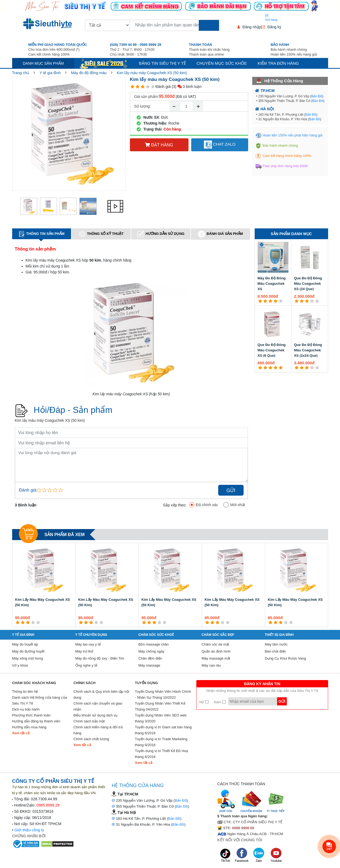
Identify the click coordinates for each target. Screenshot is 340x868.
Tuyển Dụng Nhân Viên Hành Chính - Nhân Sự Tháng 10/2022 (163, 694)
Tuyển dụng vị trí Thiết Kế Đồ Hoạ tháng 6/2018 (162, 754)
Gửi (231, 490)
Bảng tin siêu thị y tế (162, 63)
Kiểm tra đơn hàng (278, 63)
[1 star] (132, 87)
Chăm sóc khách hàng (34, 683)
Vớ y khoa (20, 665)
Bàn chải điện (275, 651)
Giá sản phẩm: (147, 97)
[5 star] (153, 87)
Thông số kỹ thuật (101, 234)
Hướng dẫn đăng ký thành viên (36, 721)
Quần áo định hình (216, 651)
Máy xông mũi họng (28, 658)
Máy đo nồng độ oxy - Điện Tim (100, 658)
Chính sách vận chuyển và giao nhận (98, 706)
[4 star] (148, 87)
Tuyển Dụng (147, 683)
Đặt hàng (159, 145)
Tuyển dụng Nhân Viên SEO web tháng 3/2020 (161, 718)
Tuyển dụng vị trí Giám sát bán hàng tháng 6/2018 (163, 730)
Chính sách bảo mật (89, 721)
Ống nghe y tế (86, 665)
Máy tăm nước (276, 644)
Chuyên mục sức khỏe (222, 63)
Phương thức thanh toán (31, 715)
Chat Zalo (220, 145)
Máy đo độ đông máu (89, 73)
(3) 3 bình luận (187, 87)
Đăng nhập (252, 27)
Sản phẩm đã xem (65, 535)
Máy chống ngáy (152, 651)
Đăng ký (274, 27)
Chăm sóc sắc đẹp (218, 635)
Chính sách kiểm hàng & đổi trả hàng (98, 730)
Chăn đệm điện (150, 658)
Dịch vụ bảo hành (26, 709)
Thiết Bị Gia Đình (279, 635)
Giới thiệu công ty (29, 830)
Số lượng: (143, 106)
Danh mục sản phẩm (43, 63)
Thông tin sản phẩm (42, 234)
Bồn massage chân (154, 644)
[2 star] (138, 87)
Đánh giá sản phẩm (220, 234)
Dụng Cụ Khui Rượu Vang (286, 658)
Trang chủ (21, 73)
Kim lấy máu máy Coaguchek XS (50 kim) (152, 73)
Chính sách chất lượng (91, 739)
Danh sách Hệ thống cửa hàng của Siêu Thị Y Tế (40, 700)
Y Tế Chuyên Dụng (91, 635)
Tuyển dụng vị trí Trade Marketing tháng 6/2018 (161, 742)
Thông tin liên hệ (25, 692)
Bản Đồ (317, 96)
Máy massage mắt (216, 658)
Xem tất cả (21, 733)
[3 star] (143, 87)
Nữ (204, 702)
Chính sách (85, 683)
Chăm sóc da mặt (216, 644)
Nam (220, 702)
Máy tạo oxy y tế (88, 644)
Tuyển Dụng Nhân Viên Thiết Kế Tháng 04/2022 (160, 706)
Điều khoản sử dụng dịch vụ (95, 715)
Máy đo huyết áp (25, 644)
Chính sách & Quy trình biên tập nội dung (101, 694)
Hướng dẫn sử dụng (161, 234)
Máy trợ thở (84, 651)
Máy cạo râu (211, 665)
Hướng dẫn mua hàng (29, 727)
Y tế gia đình (50, 73)
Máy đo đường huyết (28, 651)
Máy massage (149, 665)
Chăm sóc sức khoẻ (156, 635)
